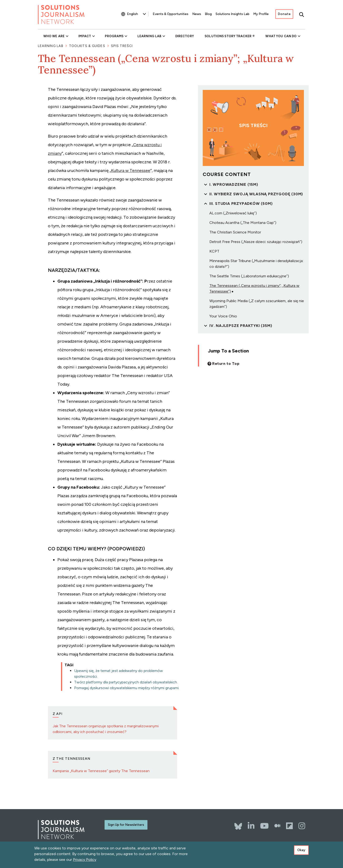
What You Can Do (281, 36)
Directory (185, 36)
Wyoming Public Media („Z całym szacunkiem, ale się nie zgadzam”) (257, 304)
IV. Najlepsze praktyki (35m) (241, 326)
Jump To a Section (228, 351)
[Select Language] (136, 14)
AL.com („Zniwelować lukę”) (233, 213)
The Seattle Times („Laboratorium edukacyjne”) (249, 276)
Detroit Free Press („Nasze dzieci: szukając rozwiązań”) (256, 242)
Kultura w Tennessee (131, 170)
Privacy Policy (85, 860)
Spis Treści (122, 46)
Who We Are (54, 36)
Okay (301, 850)
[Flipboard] (289, 826)
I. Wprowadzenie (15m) (234, 184)
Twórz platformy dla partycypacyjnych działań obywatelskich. (126, 682)
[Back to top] (223, 364)
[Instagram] (302, 826)
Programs (114, 36)
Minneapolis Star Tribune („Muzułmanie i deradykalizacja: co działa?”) (256, 264)
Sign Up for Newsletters (126, 825)
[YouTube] (264, 826)
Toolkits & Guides (87, 46)
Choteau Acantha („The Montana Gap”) (243, 223)
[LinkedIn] (251, 826)
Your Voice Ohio (223, 316)
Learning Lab (149, 36)
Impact (85, 36)
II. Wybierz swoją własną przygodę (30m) (256, 194)
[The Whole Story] (277, 826)
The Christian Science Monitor (235, 232)
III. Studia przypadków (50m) (241, 204)
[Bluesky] (238, 824)
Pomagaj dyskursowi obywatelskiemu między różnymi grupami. (127, 688)
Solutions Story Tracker (228, 36)
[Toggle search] (302, 15)
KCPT (214, 251)
